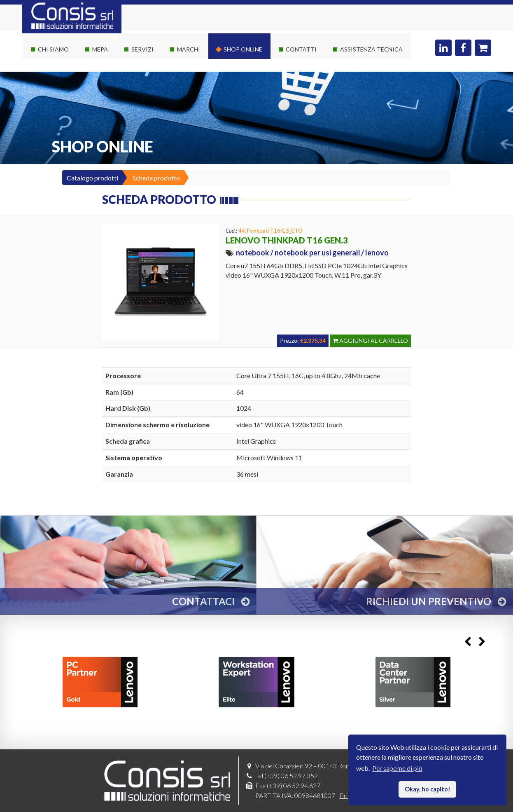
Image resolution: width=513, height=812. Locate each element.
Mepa (100, 49)
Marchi (189, 49)
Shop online (243, 49)
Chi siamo (53, 49)
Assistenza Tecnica (371, 49)
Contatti (301, 49)
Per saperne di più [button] (397, 768)
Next (482, 642)
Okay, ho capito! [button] (428, 789)
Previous (468, 642)
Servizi (142, 49)
